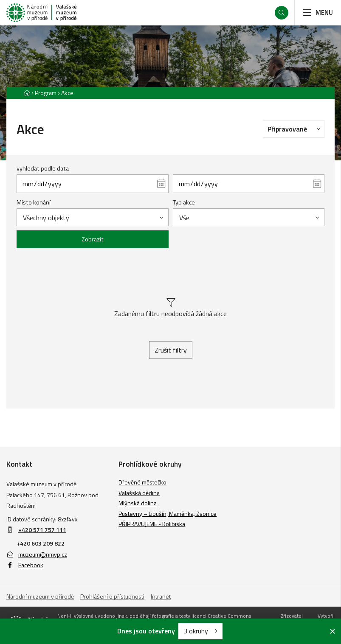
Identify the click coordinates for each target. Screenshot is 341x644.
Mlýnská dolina (138, 503)
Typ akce (184, 202)
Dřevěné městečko (142, 482)
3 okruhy (200, 631)
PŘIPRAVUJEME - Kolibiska (152, 524)
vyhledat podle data (43, 168)
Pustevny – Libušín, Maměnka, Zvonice (168, 514)
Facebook (25, 565)
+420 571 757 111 (42, 530)
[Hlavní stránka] (27, 93)
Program (46, 93)
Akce (67, 93)
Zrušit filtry (171, 350)
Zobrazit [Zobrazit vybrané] (93, 239)
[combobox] (92, 217)
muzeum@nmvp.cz (37, 554)
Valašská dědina (139, 493)
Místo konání (34, 202)
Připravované (296, 129)
